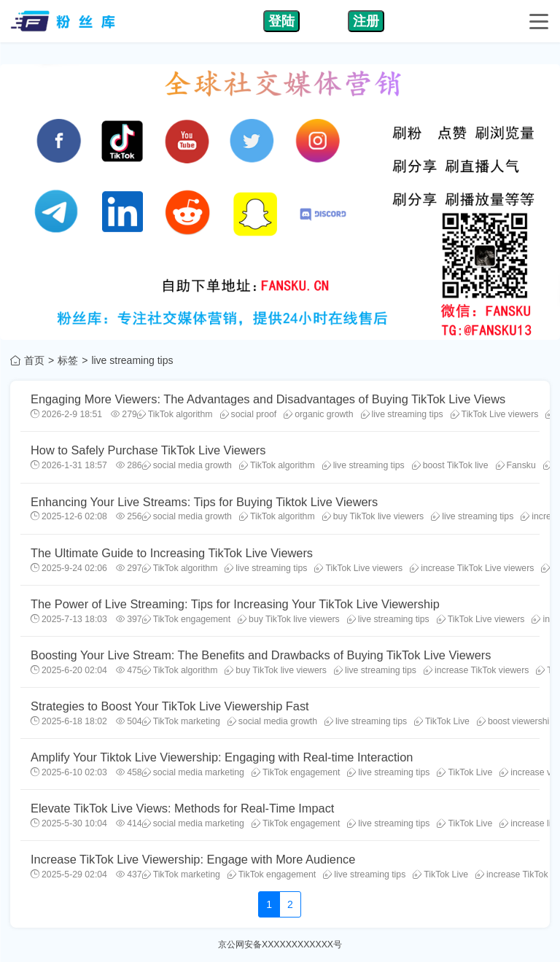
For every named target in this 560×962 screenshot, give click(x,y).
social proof (249, 414)
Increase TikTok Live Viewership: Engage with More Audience (193, 859)
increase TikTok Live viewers (472, 568)
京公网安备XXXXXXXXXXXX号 (280, 944)
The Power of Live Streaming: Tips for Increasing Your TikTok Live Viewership (235, 604)
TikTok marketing (181, 721)
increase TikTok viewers (476, 670)
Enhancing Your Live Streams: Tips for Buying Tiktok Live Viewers (204, 502)
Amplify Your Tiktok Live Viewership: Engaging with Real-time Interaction (222, 757)
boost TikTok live (450, 465)
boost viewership (516, 721)
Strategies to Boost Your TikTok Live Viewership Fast (170, 706)
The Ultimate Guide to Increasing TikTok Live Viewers (172, 553)
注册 (366, 21)
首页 (34, 360)
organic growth (318, 414)
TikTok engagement (186, 619)
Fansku (516, 465)
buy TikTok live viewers (373, 516)
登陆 (281, 21)
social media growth (187, 465)
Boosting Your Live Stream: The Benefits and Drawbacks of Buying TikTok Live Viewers (261, 655)
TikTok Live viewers (495, 414)
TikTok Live (442, 721)
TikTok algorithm (175, 414)
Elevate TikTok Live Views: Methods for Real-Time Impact (182, 808)
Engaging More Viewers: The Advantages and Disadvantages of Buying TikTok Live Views (268, 399)
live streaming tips (402, 414)
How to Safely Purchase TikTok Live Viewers (148, 450)
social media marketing (193, 772)
